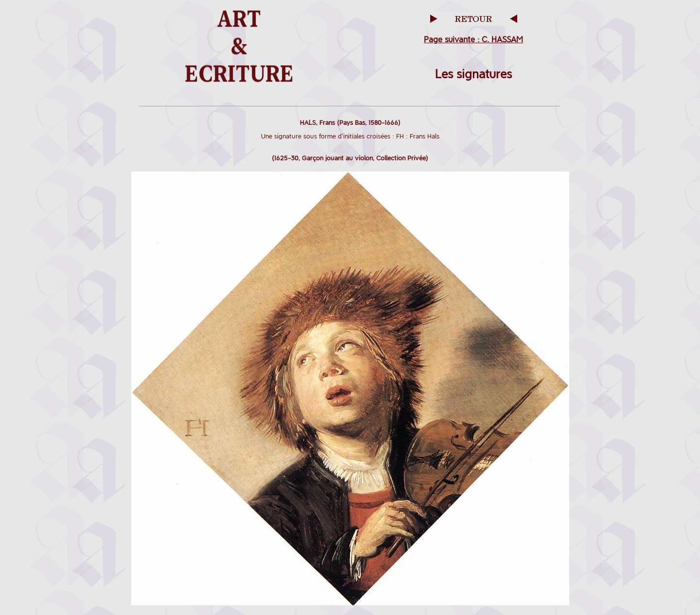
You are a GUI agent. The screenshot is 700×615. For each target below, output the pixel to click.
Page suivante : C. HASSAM (473, 40)
